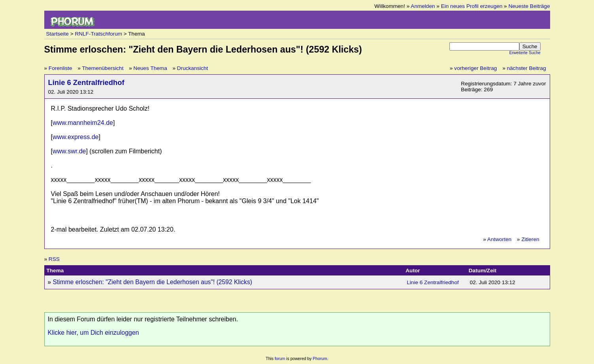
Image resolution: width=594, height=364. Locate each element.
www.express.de (76, 137)
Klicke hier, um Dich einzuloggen (93, 333)
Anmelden (423, 6)
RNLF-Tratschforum (98, 34)
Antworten (499, 239)
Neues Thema (150, 68)
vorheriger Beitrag (475, 68)
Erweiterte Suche (525, 53)
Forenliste (60, 68)
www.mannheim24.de (83, 123)
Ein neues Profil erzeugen (472, 6)
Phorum (320, 359)
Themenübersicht (103, 68)
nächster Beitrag (527, 68)
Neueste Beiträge (529, 6)
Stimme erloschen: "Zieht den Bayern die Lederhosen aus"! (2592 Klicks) (153, 282)
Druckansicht (193, 68)
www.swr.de (69, 151)
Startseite (58, 34)
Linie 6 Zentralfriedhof (86, 82)
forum (280, 359)
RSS (54, 259)
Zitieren (530, 239)
